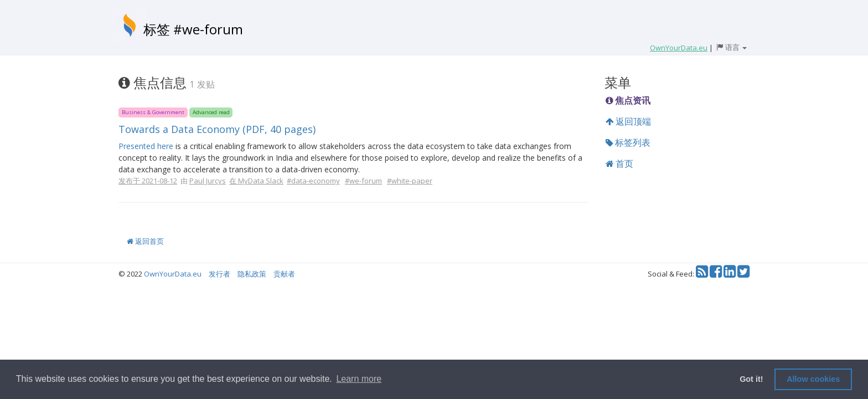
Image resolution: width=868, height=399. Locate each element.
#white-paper (410, 181)
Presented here (146, 146)
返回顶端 (628, 121)
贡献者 (284, 274)
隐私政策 (252, 274)
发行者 (219, 274)
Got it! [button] (751, 379)
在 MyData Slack (256, 181)
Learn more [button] (359, 379)
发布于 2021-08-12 (148, 181)
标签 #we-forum (193, 29)
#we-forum (363, 181)
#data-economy (313, 181)
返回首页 (145, 241)
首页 (619, 163)
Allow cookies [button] (813, 379)
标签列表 (628, 142)
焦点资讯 (628, 100)
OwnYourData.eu (173, 274)
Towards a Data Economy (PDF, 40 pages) (217, 129)
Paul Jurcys (208, 181)
